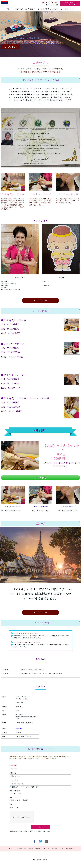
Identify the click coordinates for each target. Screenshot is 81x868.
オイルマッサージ (68, 507)
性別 (11, 798)
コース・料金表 (28, 849)
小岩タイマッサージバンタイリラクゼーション (70, 3)
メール (13, 793)
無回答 (25, 800)
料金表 (27, 9)
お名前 (12, 765)
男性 (12, 800)
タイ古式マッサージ (13, 507)
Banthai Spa (19, 729)
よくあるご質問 (43, 9)
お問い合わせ (70, 9)
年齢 (11, 805)
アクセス (61, 9)
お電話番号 (13, 773)
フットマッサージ (41, 507)
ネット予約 (41, 478)
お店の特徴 (19, 9)
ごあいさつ (10, 9)
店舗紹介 (34, 9)
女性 (18, 800)
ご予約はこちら (11, 47)
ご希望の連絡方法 (15, 791)
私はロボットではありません (20, 817)
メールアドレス (14, 781)
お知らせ (53, 9)
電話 (19, 793)
